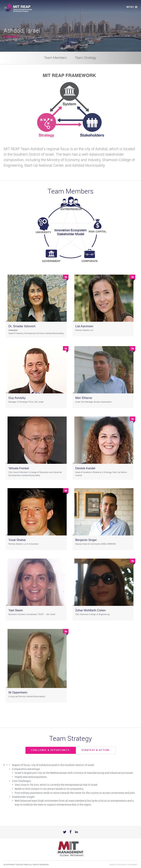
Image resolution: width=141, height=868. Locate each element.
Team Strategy (86, 58)
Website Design (117, 865)
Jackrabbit (132, 865)
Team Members (55, 58)
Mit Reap (18, 8)
